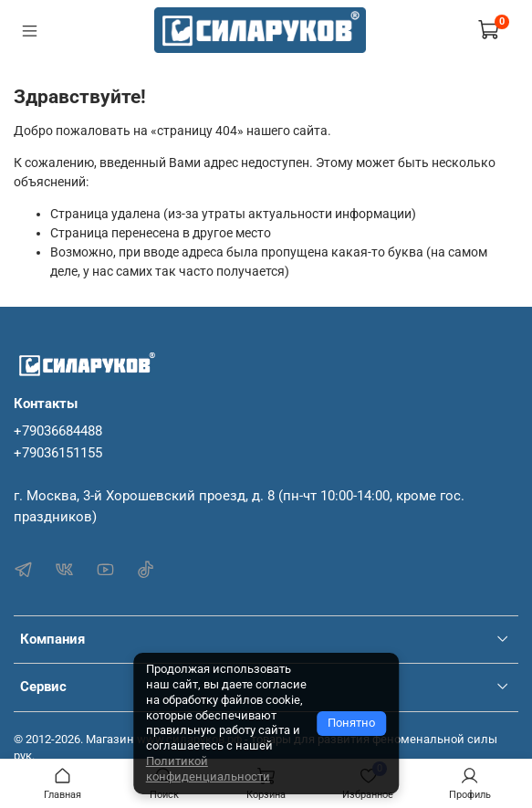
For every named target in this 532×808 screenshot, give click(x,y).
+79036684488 (58, 431)
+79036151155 (58, 453)
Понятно (351, 723)
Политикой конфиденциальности (208, 769)
